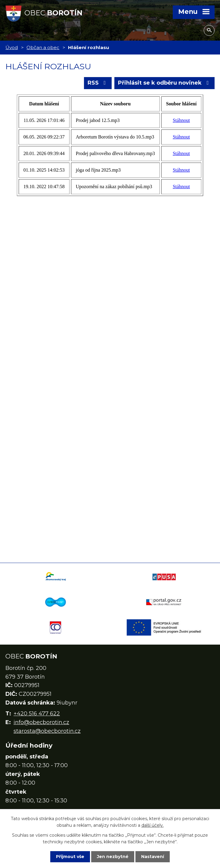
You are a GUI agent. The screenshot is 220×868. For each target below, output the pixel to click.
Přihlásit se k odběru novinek (165, 83)
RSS (98, 83)
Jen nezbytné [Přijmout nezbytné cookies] (113, 857)
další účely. (153, 825)
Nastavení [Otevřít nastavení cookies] (153, 857)
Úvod (12, 47)
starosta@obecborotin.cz (47, 731)
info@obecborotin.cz (41, 722)
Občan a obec (43, 47)
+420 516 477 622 (37, 714)
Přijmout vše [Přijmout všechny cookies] (70, 857)
